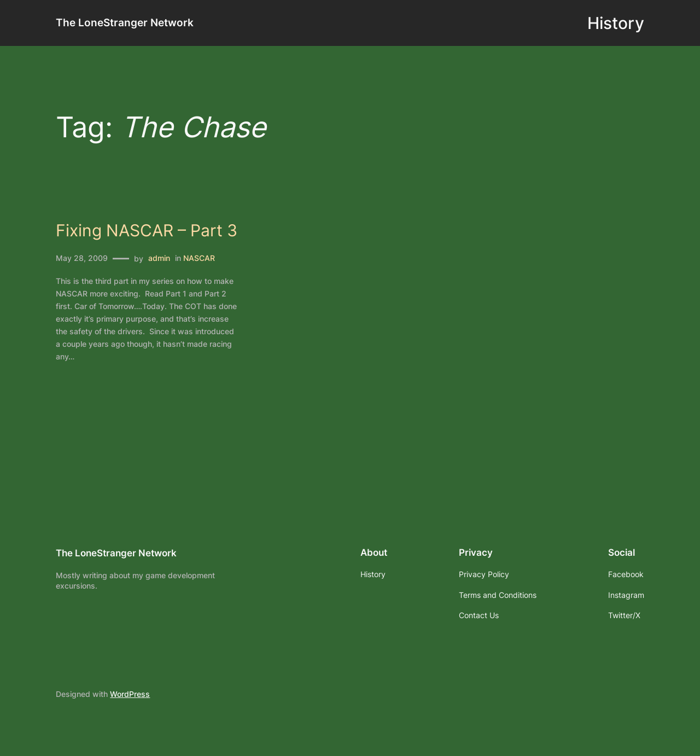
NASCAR (199, 258)
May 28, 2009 (82, 258)
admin (159, 258)
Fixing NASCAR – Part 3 (147, 231)
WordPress (130, 694)
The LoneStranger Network (125, 22)
